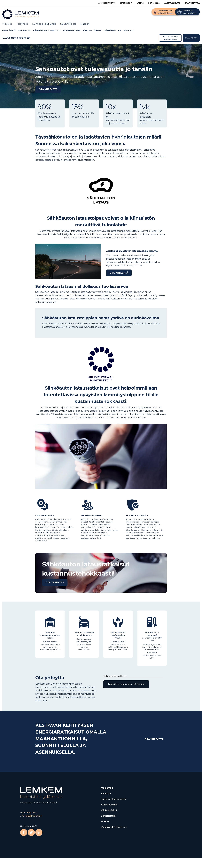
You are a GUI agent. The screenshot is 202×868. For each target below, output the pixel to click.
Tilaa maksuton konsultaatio (170, 38)
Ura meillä (154, 3)
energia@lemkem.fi (31, 816)
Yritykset (7, 24)
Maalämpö (9, 30)
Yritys (140, 3)
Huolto (129, 30)
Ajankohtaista (107, 3)
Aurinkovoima (72, 30)
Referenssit (126, 3)
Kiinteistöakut (92, 30)
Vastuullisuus (172, 3)
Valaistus (24, 30)
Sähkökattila (113, 30)
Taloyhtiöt (22, 24)
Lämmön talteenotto (47, 30)
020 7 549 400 (28, 813)
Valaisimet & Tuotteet (17, 38)
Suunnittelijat (68, 24)
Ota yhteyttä (192, 3)
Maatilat (85, 24)
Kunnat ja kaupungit (44, 24)
